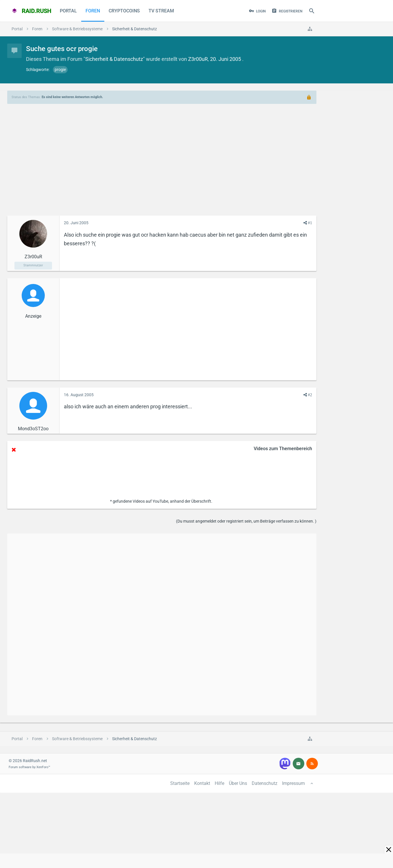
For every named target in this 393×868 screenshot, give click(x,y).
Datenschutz (265, 783)
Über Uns (238, 783)
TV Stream (161, 11)
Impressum (293, 783)
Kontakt (202, 783)
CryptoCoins (124, 11)
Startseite (180, 783)
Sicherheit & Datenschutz (114, 59)
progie (60, 70)
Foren (93, 11)
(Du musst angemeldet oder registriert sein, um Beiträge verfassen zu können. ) (246, 521)
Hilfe (219, 783)
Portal (68, 11)
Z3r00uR (198, 59)
